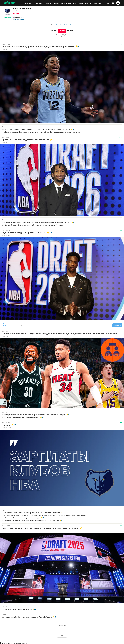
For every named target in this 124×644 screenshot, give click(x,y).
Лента (53, 25)
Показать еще (62, 625)
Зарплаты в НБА (6, 428)
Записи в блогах (68, 25)
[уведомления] (113, 3)
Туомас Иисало (20, 19)
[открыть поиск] (108, 3)
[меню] (19, 3)
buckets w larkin (6, 235)
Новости (58, 25)
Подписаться (7, 18)
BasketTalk (5, 336)
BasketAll (4, 49)
